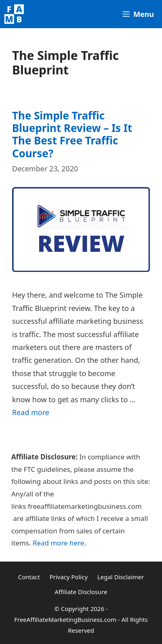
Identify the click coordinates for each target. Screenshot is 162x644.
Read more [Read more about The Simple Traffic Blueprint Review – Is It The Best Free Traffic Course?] (31, 412)
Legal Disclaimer (120, 577)
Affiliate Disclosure (81, 592)
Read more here (58, 543)
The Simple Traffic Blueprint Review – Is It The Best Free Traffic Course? (72, 134)
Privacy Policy (69, 577)
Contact (29, 577)
